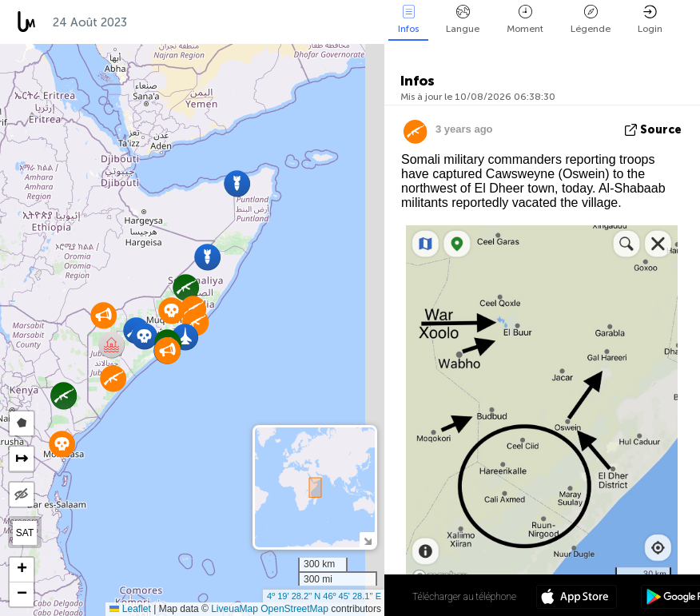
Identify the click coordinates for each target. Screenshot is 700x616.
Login (650, 20)
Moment (525, 20)
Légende (591, 20)
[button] (144, 336)
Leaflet (130, 609)
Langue (463, 20)
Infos (408, 20)
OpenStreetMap (294, 609)
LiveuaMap (235, 609)
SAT (25, 533)
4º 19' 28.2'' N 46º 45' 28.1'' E (324, 596)
